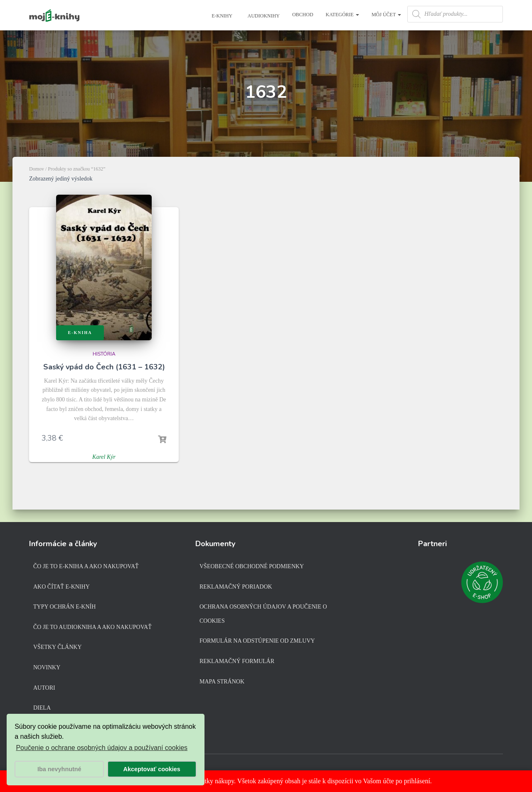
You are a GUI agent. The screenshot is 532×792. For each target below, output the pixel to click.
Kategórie (342, 15)
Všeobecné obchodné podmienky (252, 566)
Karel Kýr (104, 457)
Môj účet (386, 15)
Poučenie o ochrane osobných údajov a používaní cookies (102, 748)
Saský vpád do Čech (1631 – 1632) (104, 367)
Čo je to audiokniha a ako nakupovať (92, 627)
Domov (37, 169)
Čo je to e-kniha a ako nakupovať (86, 566)
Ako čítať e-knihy (62, 587)
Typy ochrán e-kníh (64, 607)
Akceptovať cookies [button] (152, 769)
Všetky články (58, 647)
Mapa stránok (222, 682)
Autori (44, 688)
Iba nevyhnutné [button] (59, 769)
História (104, 354)
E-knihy (221, 16)
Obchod (303, 15)
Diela (42, 708)
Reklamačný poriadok (236, 587)
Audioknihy (263, 16)
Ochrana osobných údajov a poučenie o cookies (263, 614)
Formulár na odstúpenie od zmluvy (257, 641)
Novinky (47, 667)
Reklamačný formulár (237, 661)
